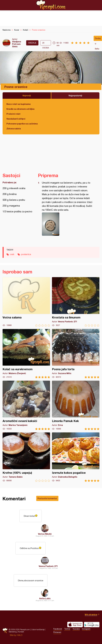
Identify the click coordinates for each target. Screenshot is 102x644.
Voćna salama (26, 302)
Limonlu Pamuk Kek (76, 405)
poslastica (26, 254)
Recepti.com (51, 5)
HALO (20, 635)
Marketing (13, 632)
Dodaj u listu (98, 39)
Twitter (67, 629)
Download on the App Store (75, 625)
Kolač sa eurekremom (26, 354)
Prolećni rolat (13, 114)
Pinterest (57, 632)
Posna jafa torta (76, 354)
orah (12, 254)
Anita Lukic (45, 598)
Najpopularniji (75, 95)
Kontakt (21, 632)
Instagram (86, 629)
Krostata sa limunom (76, 302)
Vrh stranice (91, 615)
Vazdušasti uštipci (16, 119)
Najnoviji (27, 95)
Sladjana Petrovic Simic (17, 44)
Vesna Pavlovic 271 (48, 566)
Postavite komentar (47, 498)
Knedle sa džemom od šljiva (20, 109)
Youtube (76, 629)
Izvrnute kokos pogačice (76, 457)
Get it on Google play (92, 625)
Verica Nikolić (45, 534)
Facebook (58, 629)
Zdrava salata (14, 129)
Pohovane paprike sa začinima (22, 124)
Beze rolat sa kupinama (19, 104)
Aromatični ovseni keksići (26, 405)
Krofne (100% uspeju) (26, 457)
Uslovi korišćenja (38, 629)
